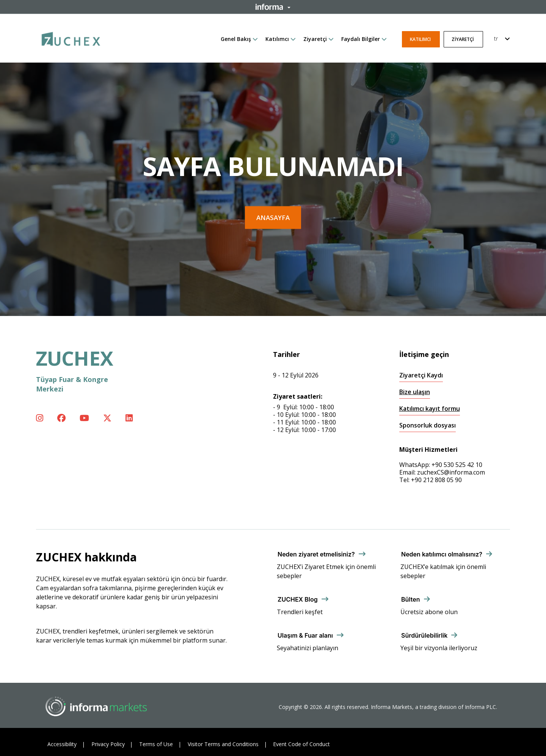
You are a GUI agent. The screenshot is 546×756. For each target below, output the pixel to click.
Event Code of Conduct (301, 744)
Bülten (411, 599)
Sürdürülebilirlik (424, 635)
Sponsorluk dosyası (428, 425)
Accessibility (62, 744)
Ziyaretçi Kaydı (421, 375)
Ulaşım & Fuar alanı (305, 635)
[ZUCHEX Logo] (71, 38)
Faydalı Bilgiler (361, 39)
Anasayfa (273, 218)
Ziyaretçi (315, 39)
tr (496, 39)
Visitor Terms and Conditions (223, 744)
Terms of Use (156, 744)
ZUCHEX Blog (298, 599)
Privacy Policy (108, 744)
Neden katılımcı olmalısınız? (442, 554)
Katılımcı (277, 39)
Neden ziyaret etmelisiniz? (316, 554)
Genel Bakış (236, 39)
